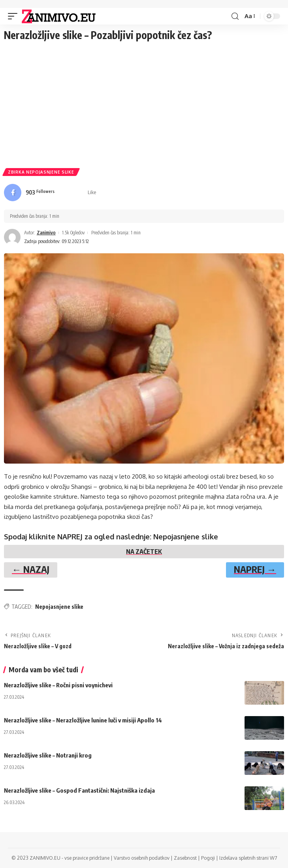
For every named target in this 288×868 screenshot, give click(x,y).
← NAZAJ (31, 569)
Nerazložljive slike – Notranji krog (48, 755)
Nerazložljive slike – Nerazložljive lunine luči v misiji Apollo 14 (83, 720)
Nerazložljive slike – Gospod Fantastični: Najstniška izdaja (79, 790)
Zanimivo (46, 233)
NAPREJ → (255, 569)
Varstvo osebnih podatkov (142, 858)
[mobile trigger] (15, 16)
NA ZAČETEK (144, 552)
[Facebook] (50, 193)
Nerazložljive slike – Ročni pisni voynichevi (58, 685)
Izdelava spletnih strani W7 (248, 858)
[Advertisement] (144, 105)
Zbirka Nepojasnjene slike (41, 172)
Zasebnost (185, 858)
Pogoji (208, 858)
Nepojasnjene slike (59, 607)
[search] (235, 16)
